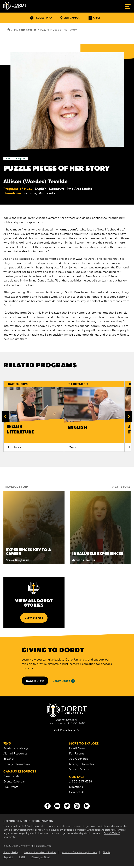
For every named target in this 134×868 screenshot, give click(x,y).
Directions (76, 787)
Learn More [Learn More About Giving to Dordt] (64, 681)
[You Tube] (57, 806)
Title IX (107, 852)
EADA (22, 857)
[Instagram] (77, 806)
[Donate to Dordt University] (35, 681)
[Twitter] (67, 806)
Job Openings (79, 759)
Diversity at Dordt (41, 857)
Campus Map (12, 776)
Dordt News (77, 748)
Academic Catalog (16, 748)
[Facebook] (48, 806)
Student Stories (25, 30)
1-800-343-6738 (81, 781)
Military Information (82, 764)
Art (8, 159)
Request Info (41, 18)
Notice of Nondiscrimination (40, 852)
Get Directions (67, 730)
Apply (94, 18)
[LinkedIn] (87, 806)
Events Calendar (14, 781)
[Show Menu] (128, 6)
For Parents (77, 753)
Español (9, 759)
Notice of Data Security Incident (79, 852)
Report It (8, 857)
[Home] (9, 30)
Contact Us (77, 792)
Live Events (11, 787)
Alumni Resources (15, 753)
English (21, 159)
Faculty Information (17, 764)
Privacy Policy (11, 852)
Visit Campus (70, 18)
